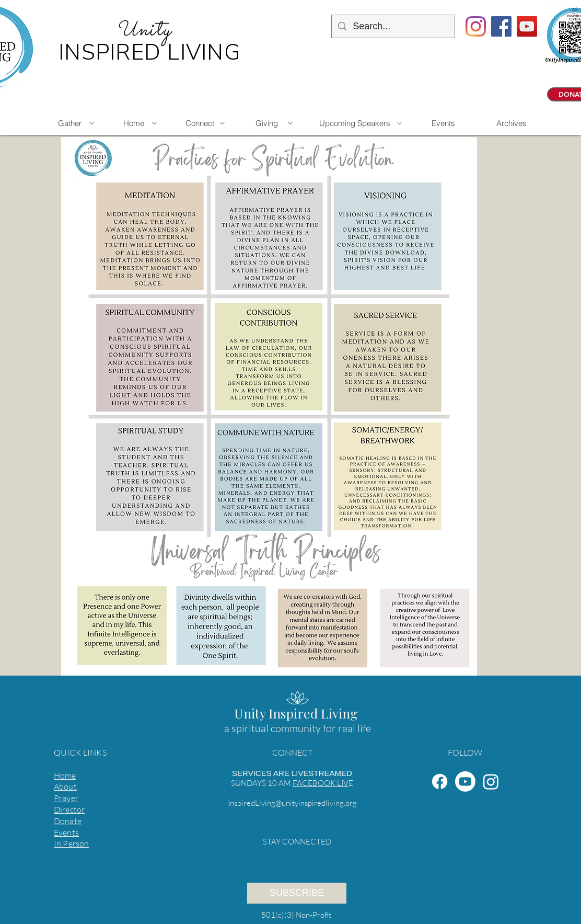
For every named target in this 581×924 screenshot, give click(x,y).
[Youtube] (465, 782)
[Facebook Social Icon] (501, 26)
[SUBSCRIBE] (297, 893)
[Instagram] (476, 26)
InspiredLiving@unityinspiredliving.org (292, 803)
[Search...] (393, 26)
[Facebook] (440, 782)
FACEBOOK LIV (321, 783)
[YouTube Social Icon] (527, 26)
